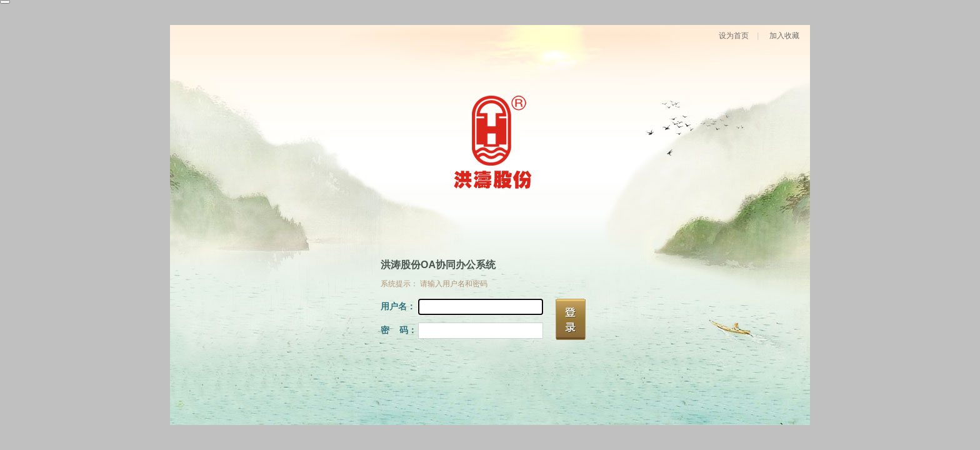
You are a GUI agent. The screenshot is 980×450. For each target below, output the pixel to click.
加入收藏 (784, 36)
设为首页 (734, 36)
